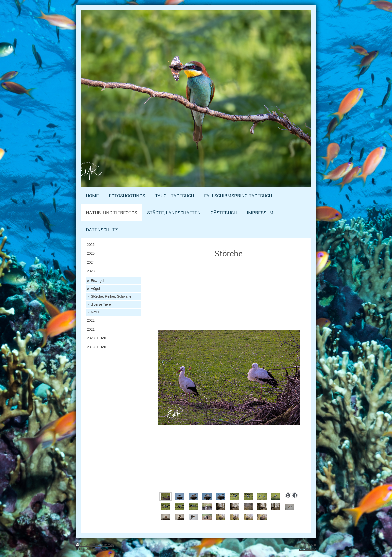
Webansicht (307, 549)
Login (312, 545)
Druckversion (88, 545)
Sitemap (108, 545)
